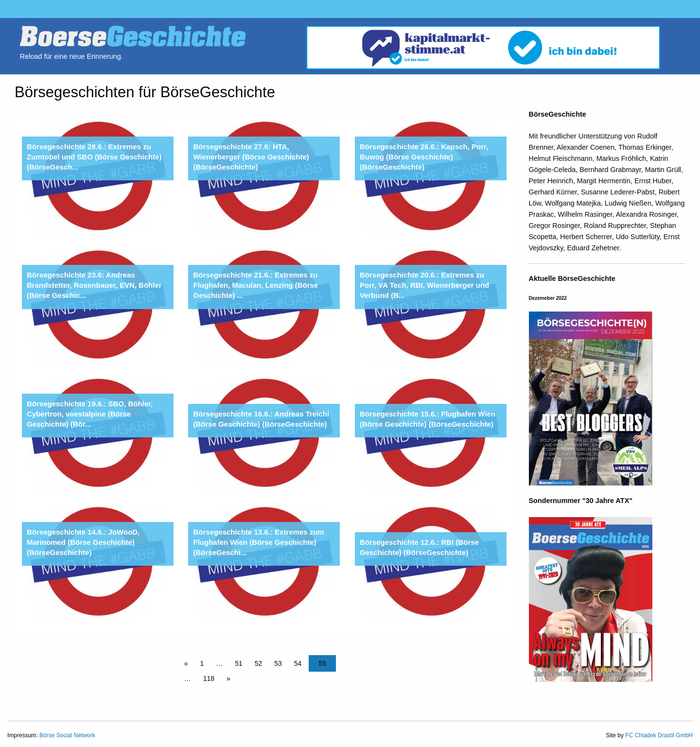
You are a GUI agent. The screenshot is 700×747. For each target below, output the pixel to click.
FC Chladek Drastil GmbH (659, 735)
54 (298, 663)
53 (278, 663)
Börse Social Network (67, 735)
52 (259, 663)
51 (239, 663)
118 (209, 678)
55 (322, 663)
